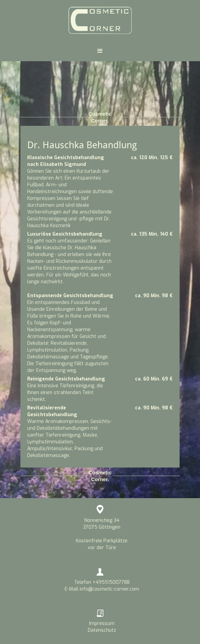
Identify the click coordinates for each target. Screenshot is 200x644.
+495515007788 (111, 582)
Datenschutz (102, 630)
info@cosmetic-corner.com (109, 589)
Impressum (102, 623)
